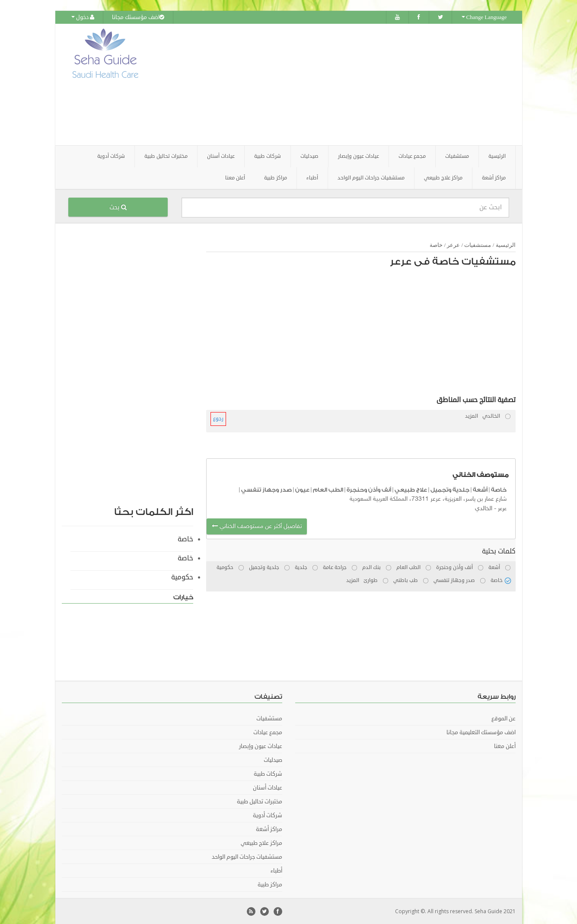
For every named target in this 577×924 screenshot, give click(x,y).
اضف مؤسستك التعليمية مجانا (481, 732)
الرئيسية (497, 156)
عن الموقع (504, 718)
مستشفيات (478, 245)
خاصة (436, 245)
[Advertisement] (337, 84)
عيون (302, 489)
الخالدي (484, 509)
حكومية (182, 577)
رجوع (218, 418)
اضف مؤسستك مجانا (138, 17)
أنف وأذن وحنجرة (369, 489)
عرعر (453, 245)
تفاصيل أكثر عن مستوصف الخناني (257, 526)
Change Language (484, 17)
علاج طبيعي (411, 489)
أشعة (480, 489)
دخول (83, 17)
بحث (118, 207)
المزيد (472, 416)
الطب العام (328, 489)
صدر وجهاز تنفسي (266, 489)
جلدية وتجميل (450, 489)
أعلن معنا (235, 177)
